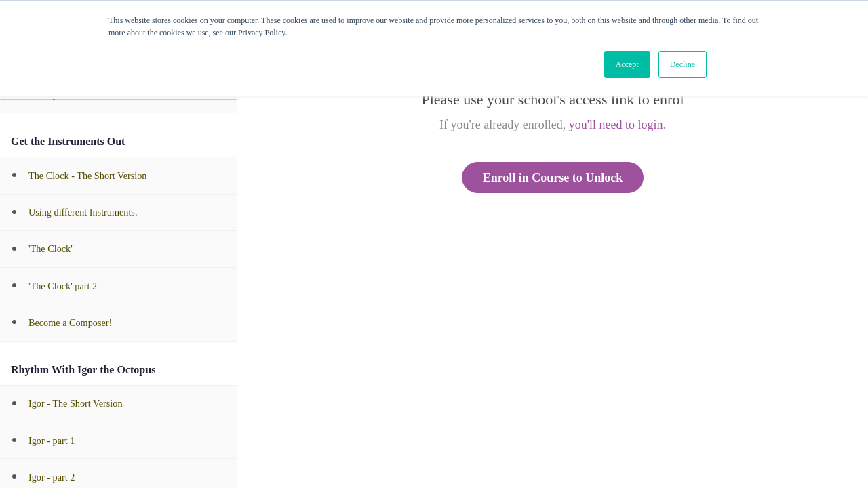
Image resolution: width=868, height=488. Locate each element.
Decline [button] (683, 64)
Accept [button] (627, 64)
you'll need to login (616, 125)
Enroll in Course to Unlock (553, 178)
